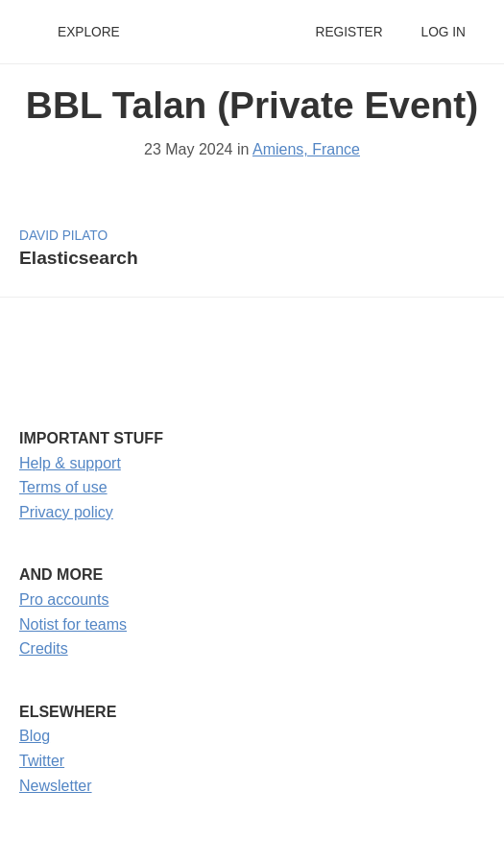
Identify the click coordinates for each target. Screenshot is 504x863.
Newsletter (56, 786)
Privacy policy (66, 512)
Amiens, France (306, 149)
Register (348, 32)
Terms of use (63, 487)
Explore (89, 32)
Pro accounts (64, 599)
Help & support (70, 463)
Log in (444, 32)
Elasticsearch (79, 258)
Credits (44, 648)
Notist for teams (73, 624)
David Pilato (63, 236)
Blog (35, 736)
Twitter (42, 761)
